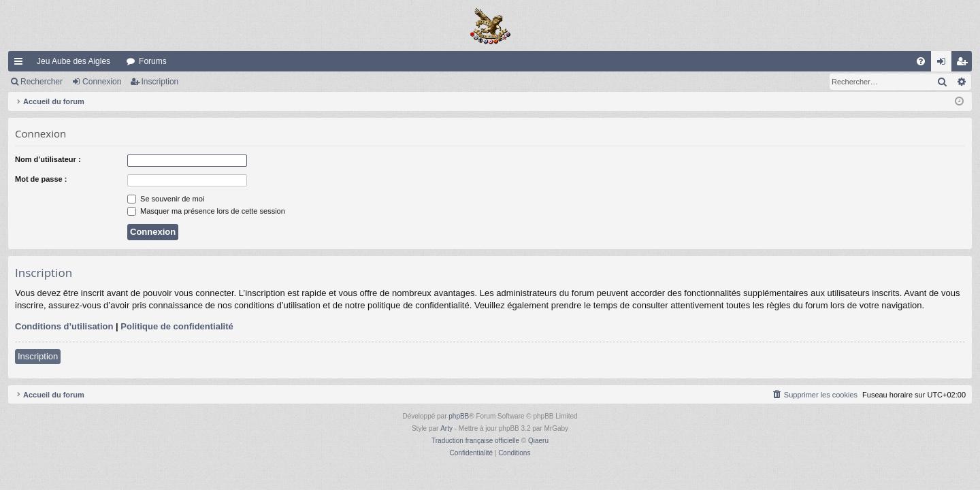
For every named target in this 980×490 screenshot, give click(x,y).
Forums (153, 61)
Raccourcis (21, 64)
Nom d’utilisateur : (48, 159)
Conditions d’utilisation (64, 326)
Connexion (102, 82)
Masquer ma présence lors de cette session (206, 211)
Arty (446, 428)
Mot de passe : (41, 179)
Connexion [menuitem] (944, 64)
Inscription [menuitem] (965, 64)
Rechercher (42, 82)
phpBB (459, 416)
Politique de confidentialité (177, 326)
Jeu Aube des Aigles (73, 61)
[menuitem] (921, 61)
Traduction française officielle (475, 441)
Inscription (160, 82)
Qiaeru (538, 441)
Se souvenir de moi (166, 199)
